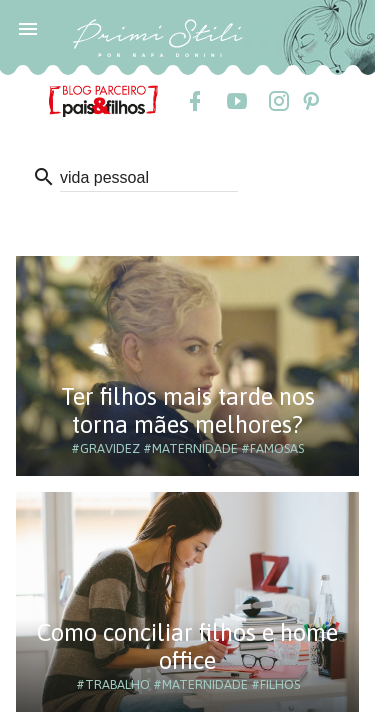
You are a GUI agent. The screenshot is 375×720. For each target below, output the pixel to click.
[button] (28, 28)
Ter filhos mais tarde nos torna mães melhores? (188, 410)
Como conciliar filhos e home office (187, 646)
